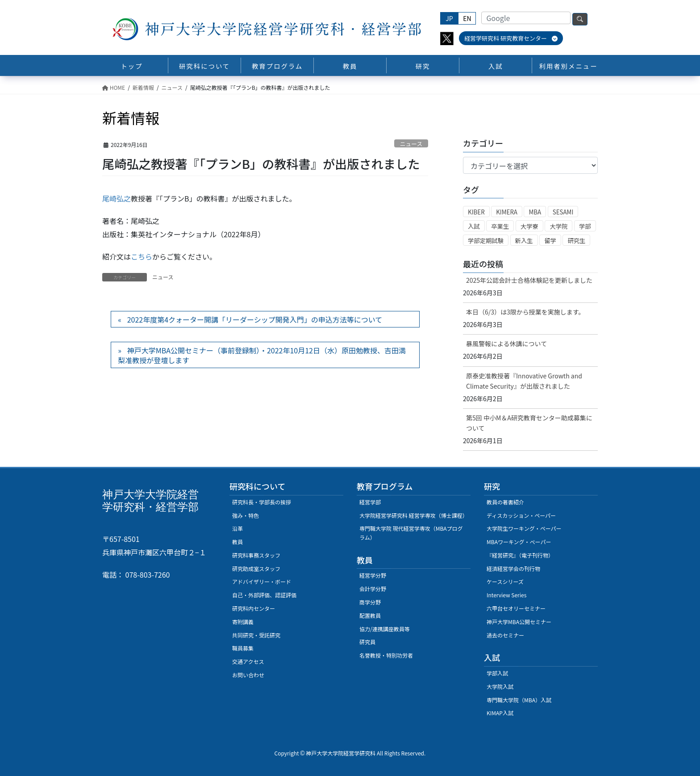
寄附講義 (243, 622)
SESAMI (563, 212)
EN (467, 18)
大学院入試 (500, 686)
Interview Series (506, 595)
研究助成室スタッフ (256, 568)
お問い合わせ (248, 675)
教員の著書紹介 (505, 502)
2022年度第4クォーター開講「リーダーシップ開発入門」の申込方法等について (255, 319)
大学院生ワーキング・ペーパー (524, 528)
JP (449, 18)
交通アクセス (248, 661)
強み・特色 (246, 515)
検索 (580, 19)
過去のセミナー (505, 635)
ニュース (411, 144)
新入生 (524, 241)
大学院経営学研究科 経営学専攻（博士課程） (414, 515)
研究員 (367, 642)
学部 (585, 226)
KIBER (476, 212)
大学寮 (529, 226)
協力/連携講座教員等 (385, 629)
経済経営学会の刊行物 (513, 568)
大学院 (558, 226)
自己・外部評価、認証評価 (264, 595)
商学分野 (370, 602)
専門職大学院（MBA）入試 (519, 700)
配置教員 (370, 615)
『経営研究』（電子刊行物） (520, 555)
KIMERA (507, 212)
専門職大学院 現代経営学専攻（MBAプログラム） (411, 533)
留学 (550, 241)
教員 (237, 542)
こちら (142, 256)
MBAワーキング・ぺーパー (519, 542)
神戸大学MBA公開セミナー (519, 622)
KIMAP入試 (500, 713)
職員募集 (243, 648)
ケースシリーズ (505, 581)
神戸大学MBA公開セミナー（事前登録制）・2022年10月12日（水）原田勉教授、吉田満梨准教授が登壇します (262, 355)
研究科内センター (254, 608)
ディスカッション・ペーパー (521, 515)
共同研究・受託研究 (256, 635)
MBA (535, 212)
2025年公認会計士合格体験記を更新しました (529, 280)
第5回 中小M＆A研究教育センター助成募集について (529, 423)
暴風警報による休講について (506, 344)
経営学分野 (373, 575)
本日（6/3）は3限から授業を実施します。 (525, 312)
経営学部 (370, 502)
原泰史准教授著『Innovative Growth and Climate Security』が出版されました (524, 381)
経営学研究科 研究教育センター (511, 38)
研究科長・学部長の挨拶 (262, 502)
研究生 (576, 241)
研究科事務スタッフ (256, 555)
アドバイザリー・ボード (262, 581)
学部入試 (497, 673)
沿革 (237, 528)
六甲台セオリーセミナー (516, 608)
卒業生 (500, 226)
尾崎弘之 (117, 198)
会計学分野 (373, 589)
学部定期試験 (486, 241)
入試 (474, 226)
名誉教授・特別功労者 (386, 655)
